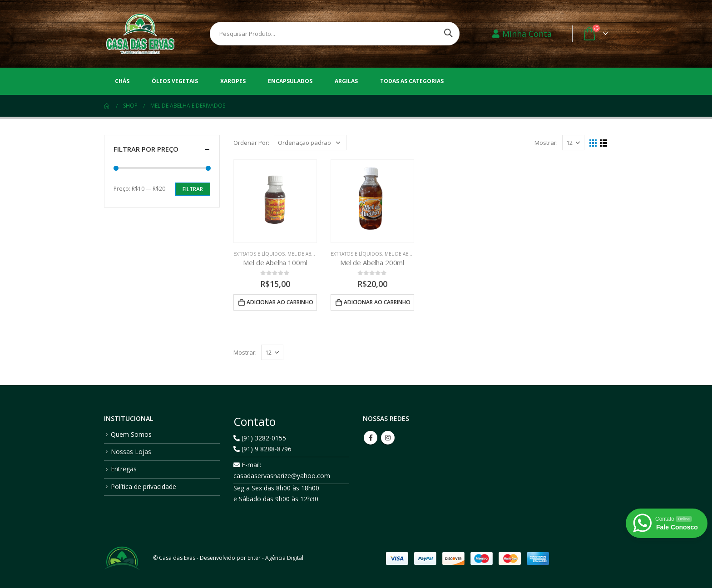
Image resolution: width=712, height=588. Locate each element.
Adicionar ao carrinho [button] (280, 302)
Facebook (371, 438)
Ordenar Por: (251, 143)
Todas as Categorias (412, 81)
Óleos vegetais (175, 81)
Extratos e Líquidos (259, 254)
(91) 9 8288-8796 (262, 449)
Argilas (346, 81)
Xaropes (233, 81)
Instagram (388, 438)
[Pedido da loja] (310, 143)
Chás (122, 81)
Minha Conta (522, 34)
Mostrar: (546, 143)
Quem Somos (131, 434)
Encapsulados (290, 81)
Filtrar (193, 189)
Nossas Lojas (131, 452)
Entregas (124, 469)
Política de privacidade (143, 487)
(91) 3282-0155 (260, 438)
